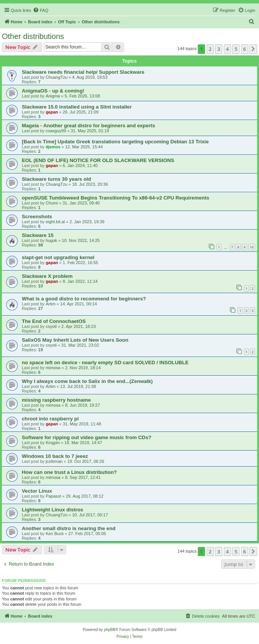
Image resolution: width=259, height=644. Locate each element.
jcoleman (54, 461)
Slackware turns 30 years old (56, 179)
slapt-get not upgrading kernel (58, 257)
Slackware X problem (47, 276)
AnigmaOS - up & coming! (53, 91)
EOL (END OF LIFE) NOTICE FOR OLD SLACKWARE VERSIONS (98, 160)
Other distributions (33, 36)
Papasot (53, 496)
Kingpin (53, 443)
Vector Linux (37, 491)
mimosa (53, 368)
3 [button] (219, 49)
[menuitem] (41, 10)
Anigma (53, 96)
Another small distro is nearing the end (69, 528)
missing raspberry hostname (56, 400)
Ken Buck (55, 534)
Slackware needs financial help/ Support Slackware (83, 72)
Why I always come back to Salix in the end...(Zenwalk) (87, 381)
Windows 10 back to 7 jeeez (55, 456)
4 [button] (227, 49)
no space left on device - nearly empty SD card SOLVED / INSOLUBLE (105, 363)
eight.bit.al (55, 222)
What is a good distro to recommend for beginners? (84, 299)
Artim (50, 304)
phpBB (110, 630)
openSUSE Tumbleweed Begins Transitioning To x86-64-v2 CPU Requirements (116, 198)
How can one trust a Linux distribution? (69, 472)
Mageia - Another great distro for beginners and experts (88, 126)
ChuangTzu (56, 77)
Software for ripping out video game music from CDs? (87, 437)
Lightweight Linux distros (52, 510)
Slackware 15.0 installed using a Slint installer (77, 107)
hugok (51, 240)
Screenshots (37, 217)
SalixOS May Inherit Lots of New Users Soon (75, 340)
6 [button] (245, 49)
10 (252, 247)
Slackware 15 (38, 235)
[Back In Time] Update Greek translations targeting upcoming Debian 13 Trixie (115, 142)
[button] (253, 49)
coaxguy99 (56, 131)
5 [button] (236, 49)
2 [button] (210, 49)
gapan (52, 112)
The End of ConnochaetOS (54, 321)
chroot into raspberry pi (50, 419)
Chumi (52, 203)
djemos (53, 147)
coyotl (51, 326)
